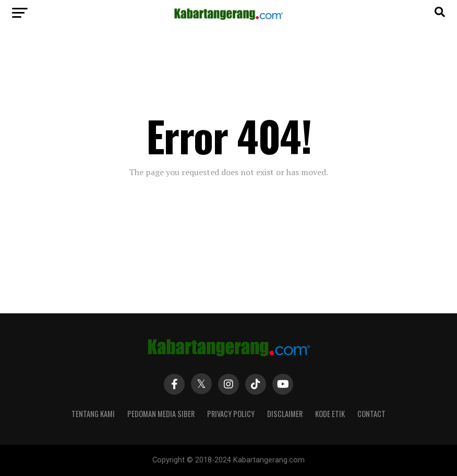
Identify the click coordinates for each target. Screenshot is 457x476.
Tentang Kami (93, 414)
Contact (371, 414)
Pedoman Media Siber (161, 414)
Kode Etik (330, 414)
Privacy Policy (231, 414)
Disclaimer (285, 414)
